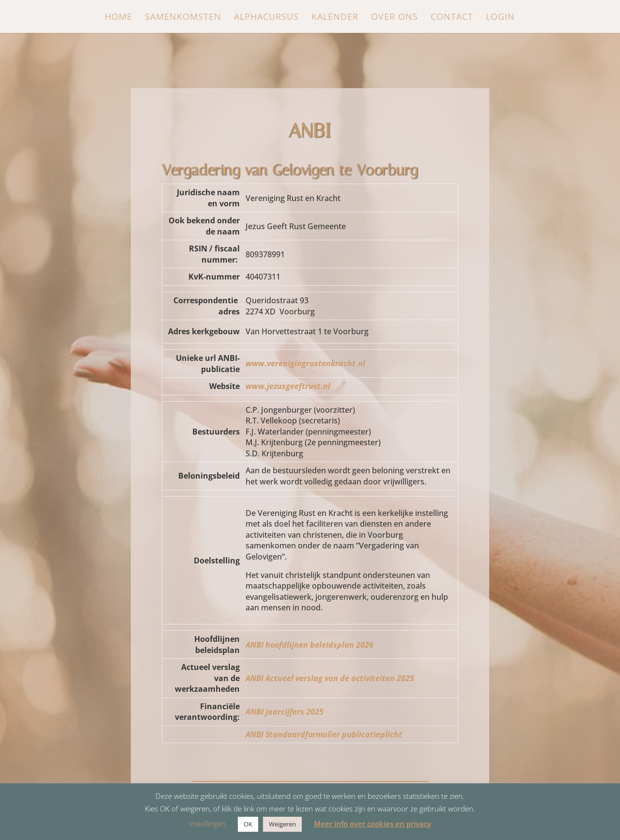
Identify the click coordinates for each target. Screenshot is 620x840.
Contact (452, 18)
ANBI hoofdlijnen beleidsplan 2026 (310, 645)
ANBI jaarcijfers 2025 (285, 712)
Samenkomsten (183, 18)
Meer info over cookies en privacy (372, 824)
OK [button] (248, 824)
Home (118, 18)
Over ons (395, 18)
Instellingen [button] (207, 824)
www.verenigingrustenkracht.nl (305, 363)
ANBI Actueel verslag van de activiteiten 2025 (330, 678)
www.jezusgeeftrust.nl (288, 386)
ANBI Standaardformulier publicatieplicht (324, 734)
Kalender (335, 18)
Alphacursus (266, 18)
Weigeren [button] (282, 824)
